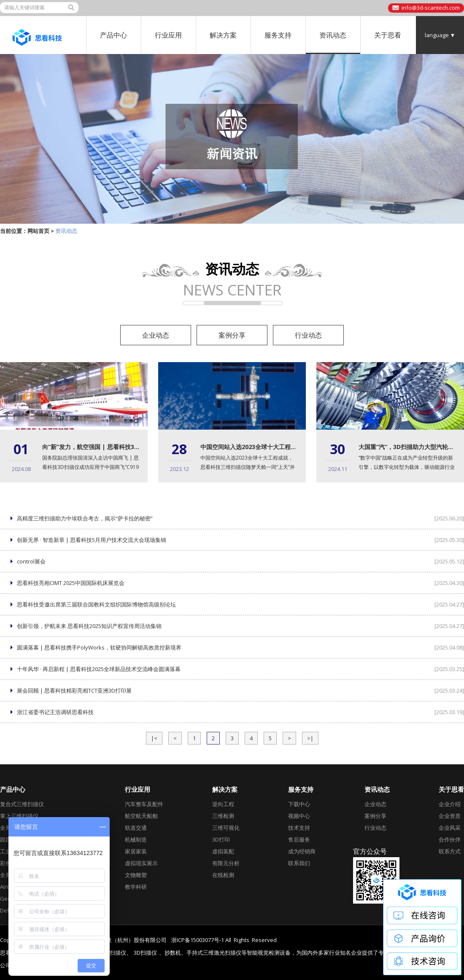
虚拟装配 (223, 851)
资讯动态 (333, 35)
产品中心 (113, 35)
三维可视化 (226, 828)
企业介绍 (450, 804)
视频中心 (299, 816)
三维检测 (223, 816)
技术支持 (299, 828)
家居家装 (136, 851)
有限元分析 (226, 863)
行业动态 (308, 335)
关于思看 (388, 35)
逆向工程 (223, 804)
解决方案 (223, 35)
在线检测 (223, 875)
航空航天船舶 (141, 816)
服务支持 (278, 35)
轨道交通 (136, 828)
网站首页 (38, 231)
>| (310, 738)
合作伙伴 (450, 839)
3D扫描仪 (145, 953)
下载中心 (299, 804)
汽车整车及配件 (144, 804)
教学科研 (136, 887)
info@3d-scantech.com (431, 8)
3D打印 (221, 839)
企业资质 (450, 816)
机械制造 (136, 839)
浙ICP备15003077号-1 (198, 940)
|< (154, 738)
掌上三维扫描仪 (19, 816)
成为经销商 (302, 851)
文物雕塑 (136, 875)
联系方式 (450, 851)
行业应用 (168, 35)
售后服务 (299, 839)
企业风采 (450, 828)
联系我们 (299, 863)
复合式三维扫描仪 (22, 804)
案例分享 (232, 335)
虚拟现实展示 (141, 863)
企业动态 (156, 335)
